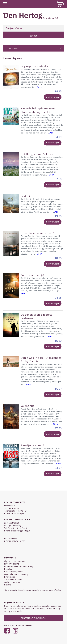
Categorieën (33, 48)
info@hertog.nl (17, 513)
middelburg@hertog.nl (20, 531)
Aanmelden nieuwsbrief (33, 618)
